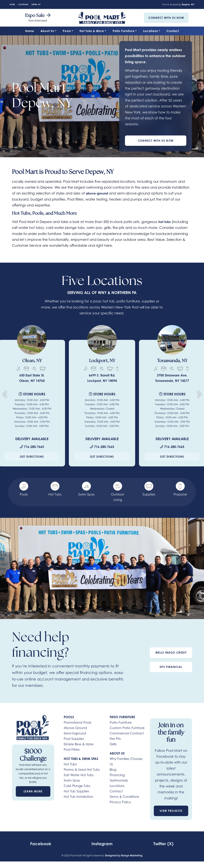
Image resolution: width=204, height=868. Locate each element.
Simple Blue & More (79, 745)
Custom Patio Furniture (127, 728)
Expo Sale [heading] (38, 16)
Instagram (102, 844)
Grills (113, 745)
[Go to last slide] (5, 396)
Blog (113, 770)
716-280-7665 (32, 447)
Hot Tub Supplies (76, 792)
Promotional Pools (78, 723)
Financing (117, 776)
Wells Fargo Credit (171, 653)
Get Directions (32, 457)
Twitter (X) (163, 844)
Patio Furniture (124, 31)
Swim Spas (72, 781)
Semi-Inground (75, 734)
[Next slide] (199, 396)
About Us (47, 31)
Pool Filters (72, 750)
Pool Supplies (74, 739)
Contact (173, 31)
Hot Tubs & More (92, 31)
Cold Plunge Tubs (77, 786)
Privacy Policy (120, 803)
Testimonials (119, 781)
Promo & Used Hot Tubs (82, 770)
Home (30, 31)
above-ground (98, 193)
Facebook (41, 844)
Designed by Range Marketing (124, 856)
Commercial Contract (127, 734)
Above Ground (75, 728)
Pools (67, 31)
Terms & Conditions (124, 797)
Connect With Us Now (166, 18)
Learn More (33, 792)
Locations (150, 31)
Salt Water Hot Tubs (79, 776)
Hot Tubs (70, 765)
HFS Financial (171, 667)
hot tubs (165, 222)
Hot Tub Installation (78, 797)
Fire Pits (115, 739)
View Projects (171, 811)
